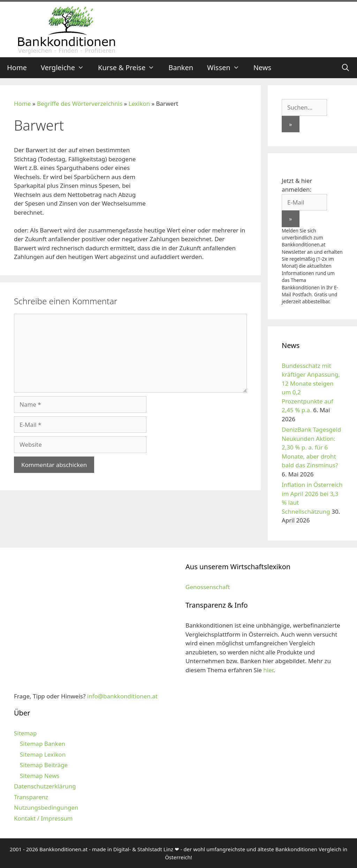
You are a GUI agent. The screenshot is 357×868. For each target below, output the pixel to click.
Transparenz (31, 797)
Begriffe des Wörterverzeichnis (80, 103)
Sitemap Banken (43, 744)
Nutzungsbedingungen (46, 807)
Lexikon (139, 103)
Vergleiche (66, 68)
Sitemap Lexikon (43, 754)
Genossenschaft (208, 587)
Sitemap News (40, 776)
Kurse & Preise (130, 68)
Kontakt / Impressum (43, 818)
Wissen (227, 68)
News (262, 68)
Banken (181, 68)
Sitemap (25, 733)
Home (17, 68)
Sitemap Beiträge (44, 765)
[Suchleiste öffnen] (345, 68)
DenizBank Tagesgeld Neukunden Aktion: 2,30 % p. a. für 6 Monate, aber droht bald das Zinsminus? (311, 447)
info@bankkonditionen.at (122, 696)
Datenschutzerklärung (45, 786)
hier (268, 670)
